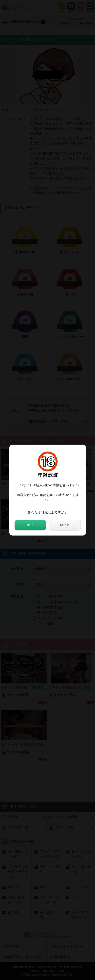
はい (30, 525)
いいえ (65, 525)
